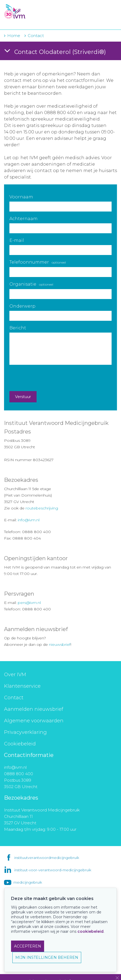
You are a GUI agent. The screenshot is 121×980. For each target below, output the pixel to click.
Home (14, 36)
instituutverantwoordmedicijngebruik (47, 858)
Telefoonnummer (38, 262)
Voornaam (21, 197)
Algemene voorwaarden (34, 721)
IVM (37, 12)
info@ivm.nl (29, 520)
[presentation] (50, 378)
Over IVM (15, 675)
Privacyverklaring (25, 732)
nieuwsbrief (60, 644)
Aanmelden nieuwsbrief (34, 709)
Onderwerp (22, 306)
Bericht (18, 328)
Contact (14, 698)
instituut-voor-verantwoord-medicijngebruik (53, 870)
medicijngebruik (28, 882)
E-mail (17, 240)
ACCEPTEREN (28, 946)
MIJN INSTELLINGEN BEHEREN (47, 957)
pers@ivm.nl (29, 603)
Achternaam (24, 219)
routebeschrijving (42, 508)
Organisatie (31, 284)
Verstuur (23, 397)
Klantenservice (22, 686)
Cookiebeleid (20, 744)
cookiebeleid (90, 931)
